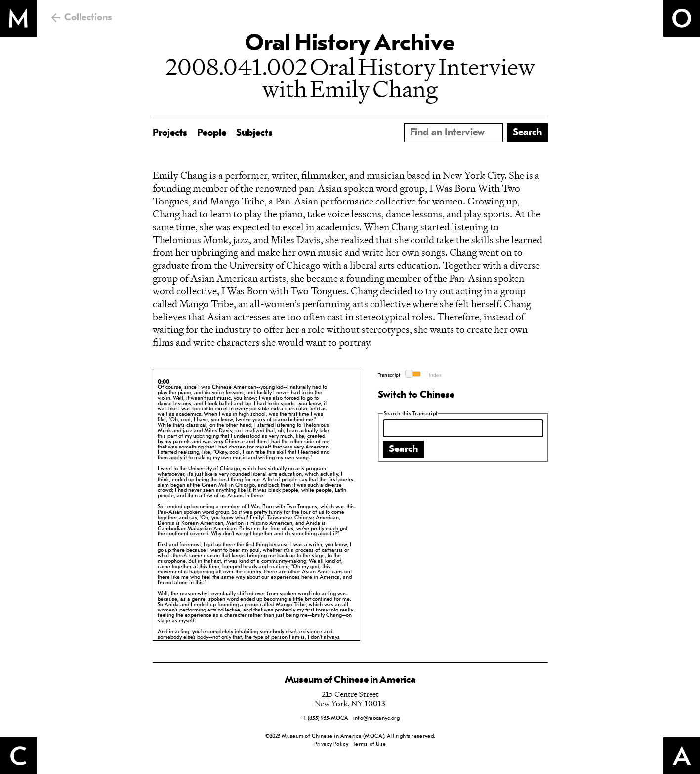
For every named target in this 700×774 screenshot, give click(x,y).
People (212, 133)
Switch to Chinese (416, 395)
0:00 (164, 382)
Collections (88, 18)
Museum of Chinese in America (350, 680)
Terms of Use (369, 745)
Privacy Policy (331, 745)
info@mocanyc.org (376, 718)
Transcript (389, 376)
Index (435, 376)
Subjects (254, 133)
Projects (170, 133)
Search (403, 449)
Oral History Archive (350, 44)
